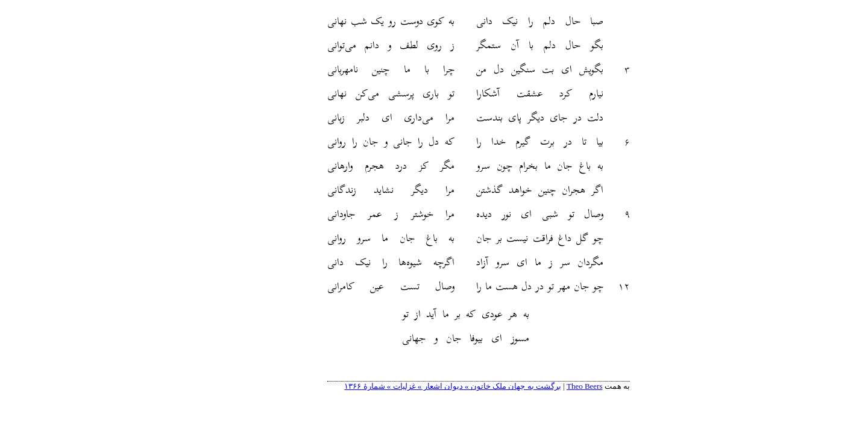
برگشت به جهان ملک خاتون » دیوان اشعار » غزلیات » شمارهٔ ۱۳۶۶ (408, 386)
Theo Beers (540, 386)
